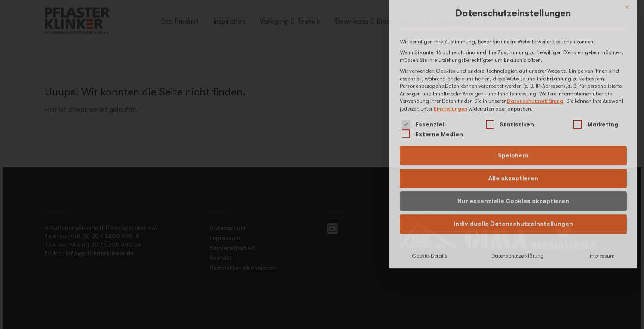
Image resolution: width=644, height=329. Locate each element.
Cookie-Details (429, 209)
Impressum (602, 209)
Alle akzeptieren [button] (513, 132)
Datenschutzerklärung (535, 55)
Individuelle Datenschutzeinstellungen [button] (513, 177)
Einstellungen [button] (451, 62)
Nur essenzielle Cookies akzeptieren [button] (513, 154)
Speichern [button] (513, 109)
